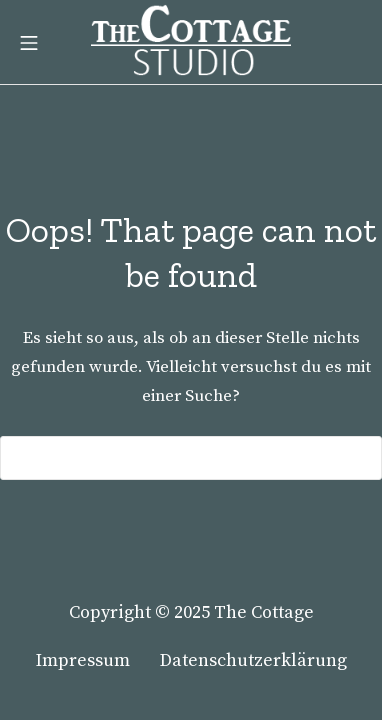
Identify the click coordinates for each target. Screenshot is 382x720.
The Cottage (264, 612)
